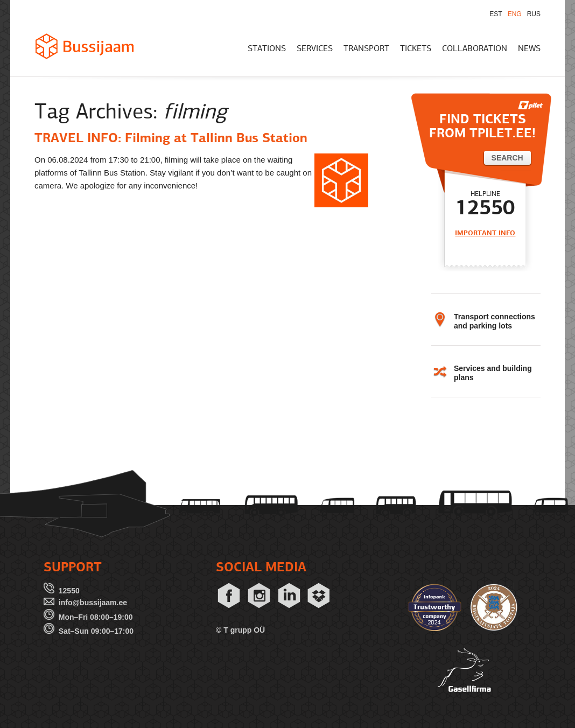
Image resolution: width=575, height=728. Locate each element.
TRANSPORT (366, 49)
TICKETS (416, 49)
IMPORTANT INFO (485, 233)
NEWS (529, 49)
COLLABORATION (475, 49)
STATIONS (267, 49)
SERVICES (315, 49)
